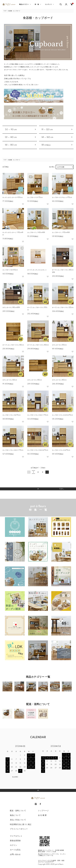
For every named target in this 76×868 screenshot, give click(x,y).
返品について (15, 815)
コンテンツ (48, 4)
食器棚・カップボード (14, 11)
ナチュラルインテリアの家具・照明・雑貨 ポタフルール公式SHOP (52, 861)
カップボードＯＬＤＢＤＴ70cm (13, 450)
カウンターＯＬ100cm (59, 345)
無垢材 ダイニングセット (46, 850)
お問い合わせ (15, 854)
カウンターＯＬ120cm (10, 380)
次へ (47, 472)
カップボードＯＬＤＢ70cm (61, 450)
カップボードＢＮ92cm (10, 270)
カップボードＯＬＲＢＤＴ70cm (38, 415)
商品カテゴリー (24, 4)
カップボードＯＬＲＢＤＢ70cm (38, 450)
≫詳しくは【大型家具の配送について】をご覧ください (21, 85)
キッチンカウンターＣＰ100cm (13, 198)
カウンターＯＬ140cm (35, 380)
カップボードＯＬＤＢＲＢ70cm (62, 415)
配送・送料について (18, 811)
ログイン (13, 845)
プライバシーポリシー (19, 829)
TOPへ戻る (38, 489)
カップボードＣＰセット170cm (62, 198)
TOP (5, 11)
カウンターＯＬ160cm (59, 380)
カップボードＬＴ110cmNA (61, 233)
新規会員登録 (15, 841)
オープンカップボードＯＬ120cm (63, 308)
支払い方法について (18, 820)
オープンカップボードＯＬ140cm (13, 345)
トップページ (43, 811)
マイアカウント (16, 836)
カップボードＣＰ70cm (35, 198)
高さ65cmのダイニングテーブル (48, 854)
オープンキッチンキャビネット (37, 270)
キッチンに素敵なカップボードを (52, 855)
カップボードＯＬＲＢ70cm (11, 415)
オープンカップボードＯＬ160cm (38, 345)
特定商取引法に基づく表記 (21, 825)
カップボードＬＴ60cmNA (36, 233)
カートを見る (15, 850)
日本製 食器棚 (59, 850)
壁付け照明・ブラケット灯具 (47, 852)
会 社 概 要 (42, 815)
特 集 (37, 4)
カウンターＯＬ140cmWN (11, 308)
